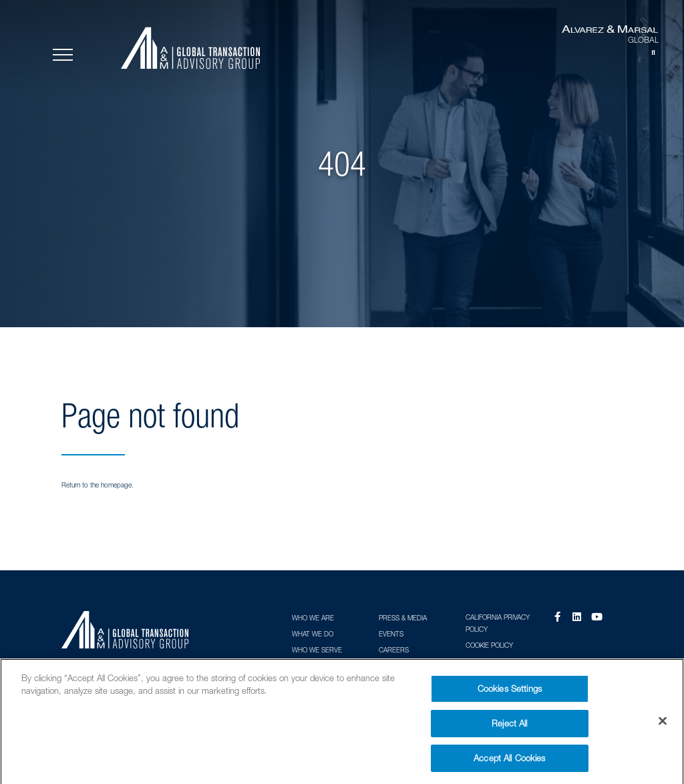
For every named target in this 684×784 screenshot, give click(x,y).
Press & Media (403, 618)
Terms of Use (489, 662)
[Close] (663, 726)
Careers (394, 650)
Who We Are (313, 618)
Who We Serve (317, 650)
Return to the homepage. (98, 485)
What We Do (313, 634)
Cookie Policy (489, 645)
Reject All (509, 728)
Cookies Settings (510, 693)
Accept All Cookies (509, 763)
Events (391, 634)
